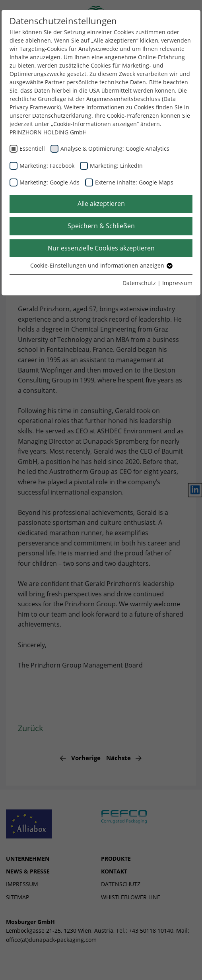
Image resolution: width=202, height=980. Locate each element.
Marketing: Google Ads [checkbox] (50, 182)
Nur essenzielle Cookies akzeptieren (101, 248)
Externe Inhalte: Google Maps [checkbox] (134, 182)
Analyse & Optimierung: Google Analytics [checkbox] (115, 148)
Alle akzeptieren (101, 204)
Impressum (177, 283)
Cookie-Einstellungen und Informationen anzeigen (101, 265)
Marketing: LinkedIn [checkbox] (116, 166)
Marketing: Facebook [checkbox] (47, 166)
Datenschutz (139, 283)
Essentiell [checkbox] (32, 148)
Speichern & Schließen (101, 226)
